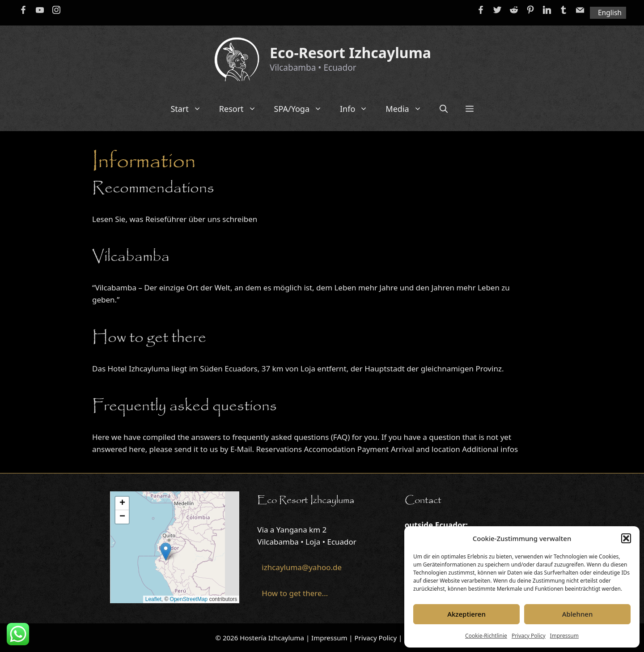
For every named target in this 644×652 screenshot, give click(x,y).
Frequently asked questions (184, 406)
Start (190, 109)
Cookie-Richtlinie (486, 636)
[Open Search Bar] (444, 109)
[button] (626, 538)
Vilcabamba (131, 257)
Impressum (564, 636)
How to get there (149, 338)
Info (358, 109)
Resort (242, 109)
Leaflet (153, 599)
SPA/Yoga (303, 109)
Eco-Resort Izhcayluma (350, 53)
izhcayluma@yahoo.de (302, 567)
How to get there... (295, 593)
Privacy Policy (529, 636)
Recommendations (153, 188)
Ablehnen (578, 614)
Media (408, 109)
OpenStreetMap (189, 599)
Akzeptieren (466, 614)
